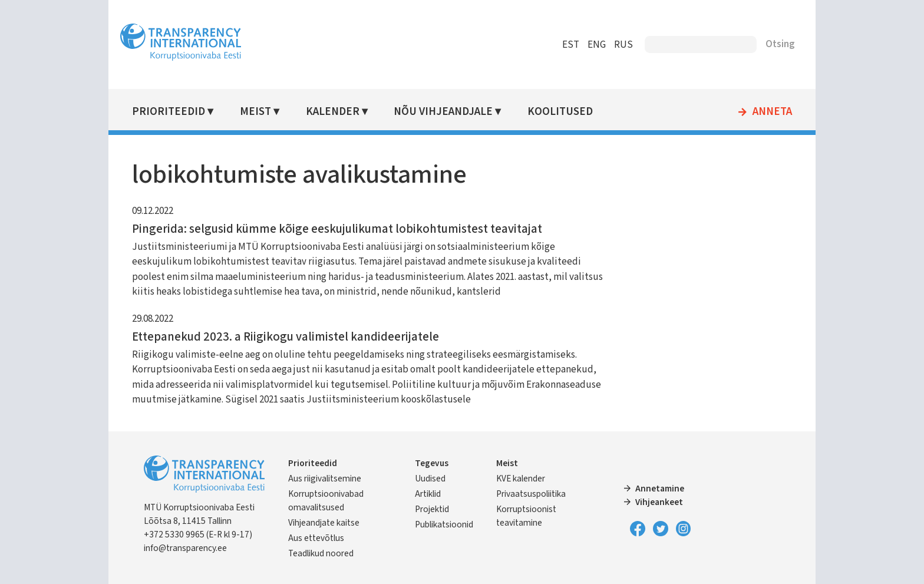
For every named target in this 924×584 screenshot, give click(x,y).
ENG (597, 45)
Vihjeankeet (659, 502)
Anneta (772, 112)
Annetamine (660, 489)
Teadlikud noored (321, 553)
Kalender (333, 112)
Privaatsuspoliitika (531, 494)
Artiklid (428, 494)
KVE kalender (521, 479)
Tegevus (432, 463)
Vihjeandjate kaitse (324, 523)
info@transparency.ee (185, 548)
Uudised (430, 479)
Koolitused (560, 112)
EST (571, 45)
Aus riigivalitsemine (325, 479)
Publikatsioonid (444, 524)
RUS (623, 45)
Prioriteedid (169, 112)
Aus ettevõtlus (316, 538)
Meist (255, 112)
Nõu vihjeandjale (443, 112)
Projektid (432, 509)
